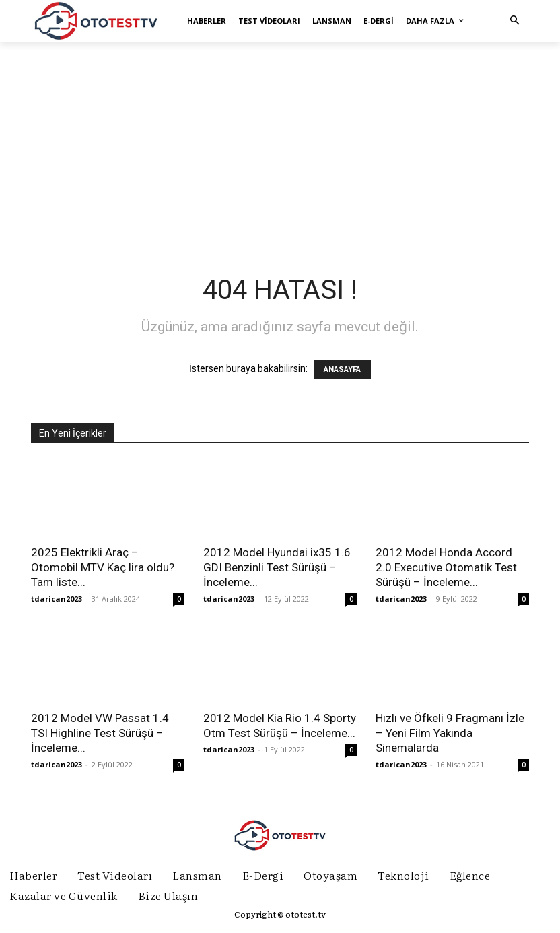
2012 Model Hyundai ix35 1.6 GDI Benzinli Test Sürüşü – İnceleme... (277, 567)
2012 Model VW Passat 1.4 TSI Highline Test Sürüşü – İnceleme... (100, 733)
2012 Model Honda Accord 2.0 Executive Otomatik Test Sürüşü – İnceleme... (446, 567)
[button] (515, 21)
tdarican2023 (57, 599)
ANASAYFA (342, 369)
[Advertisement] (280, 146)
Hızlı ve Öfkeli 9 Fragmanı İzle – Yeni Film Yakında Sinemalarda (450, 733)
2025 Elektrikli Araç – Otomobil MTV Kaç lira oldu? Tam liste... (103, 567)
